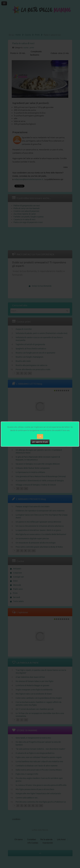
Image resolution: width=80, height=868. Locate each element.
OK (40, 436)
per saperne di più (40, 442)
